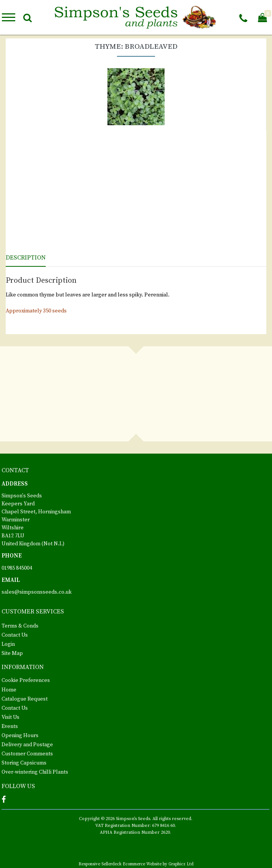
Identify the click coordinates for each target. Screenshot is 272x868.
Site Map (12, 653)
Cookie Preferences (26, 680)
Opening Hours (20, 736)
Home (9, 690)
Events (10, 726)
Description (26, 258)
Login (8, 644)
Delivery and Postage (27, 745)
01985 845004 (17, 568)
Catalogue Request (25, 699)
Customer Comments (27, 754)
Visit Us (10, 717)
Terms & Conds (20, 626)
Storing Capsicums (24, 763)
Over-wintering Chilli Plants (35, 772)
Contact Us (15, 635)
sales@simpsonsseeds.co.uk (37, 592)
